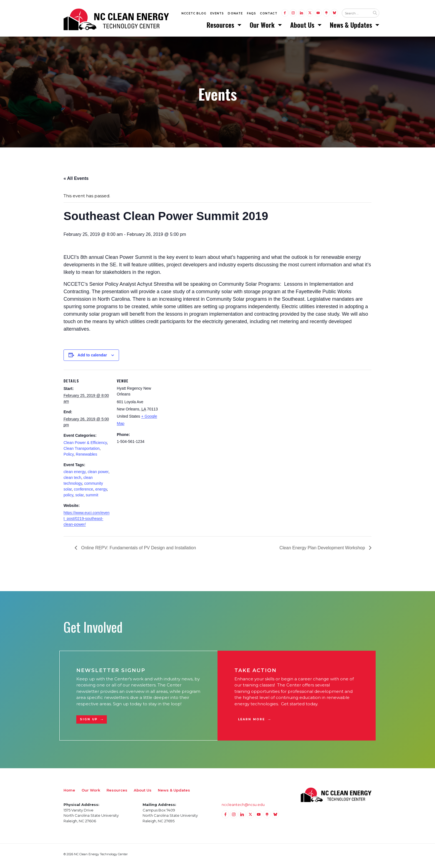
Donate (235, 14)
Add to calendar (92, 358)
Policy (69, 457)
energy (101, 492)
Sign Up (89, 723)
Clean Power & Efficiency (85, 446)
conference (83, 492)
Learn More (251, 723)
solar (80, 498)
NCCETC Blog (194, 14)
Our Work (263, 26)
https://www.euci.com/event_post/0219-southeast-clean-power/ (87, 522)
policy (68, 498)
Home (69, 793)
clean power (98, 475)
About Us (303, 26)
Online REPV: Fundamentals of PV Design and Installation (138, 551)
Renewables (86, 457)
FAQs (252, 14)
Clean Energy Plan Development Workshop (323, 551)
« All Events (76, 181)
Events (217, 14)
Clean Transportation (82, 451)
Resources (221, 26)
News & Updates (352, 26)
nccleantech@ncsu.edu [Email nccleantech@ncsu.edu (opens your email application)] (243, 808)
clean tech (72, 481)
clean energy (74, 475)
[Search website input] (356, 14)
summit (92, 498)
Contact (269, 14)
